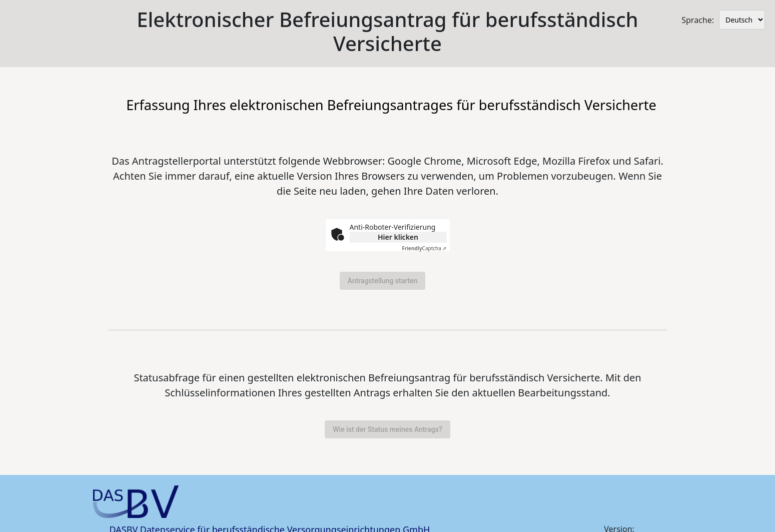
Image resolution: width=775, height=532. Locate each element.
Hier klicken (398, 237)
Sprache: (698, 20)
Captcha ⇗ (424, 248)
